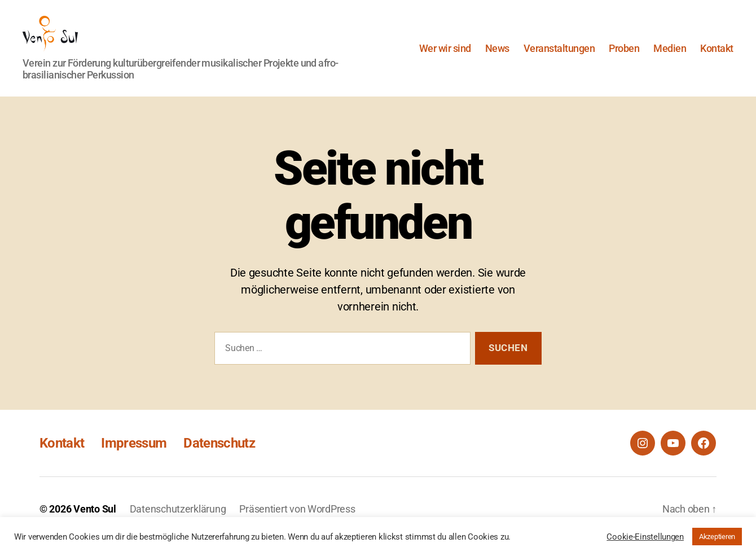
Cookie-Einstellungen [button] (645, 537)
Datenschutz (219, 458)
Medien (670, 56)
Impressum (134, 458)
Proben (624, 56)
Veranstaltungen (559, 56)
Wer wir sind (445, 56)
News (497, 56)
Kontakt (717, 56)
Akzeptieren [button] (717, 537)
